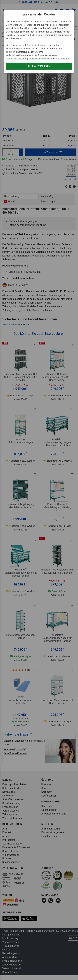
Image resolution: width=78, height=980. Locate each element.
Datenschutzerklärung (17, 59)
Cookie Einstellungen (37, 45)
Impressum (63, 59)
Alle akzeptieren (39, 66)
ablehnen (11, 52)
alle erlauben (38, 35)
